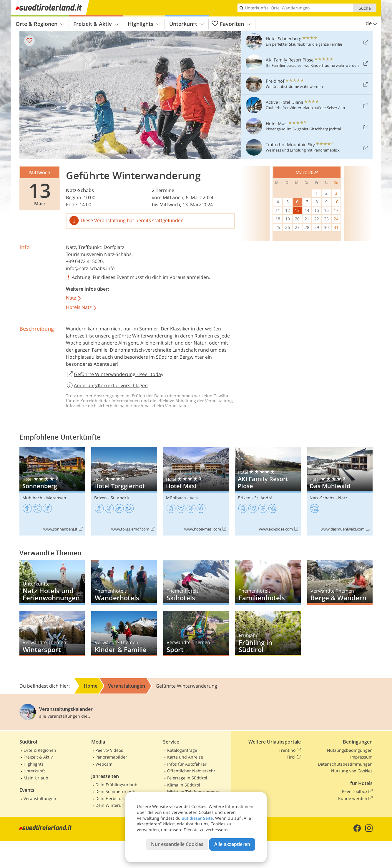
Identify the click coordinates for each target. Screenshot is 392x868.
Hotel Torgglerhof (124, 491)
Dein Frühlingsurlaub (116, 785)
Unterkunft (187, 24)
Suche (365, 8)
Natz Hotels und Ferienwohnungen (52, 582)
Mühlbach (32, 498)
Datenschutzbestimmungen (345, 764)
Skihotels (196, 582)
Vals (194, 498)
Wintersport (52, 634)
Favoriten (231, 24)
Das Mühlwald (340, 491)
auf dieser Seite (197, 818)
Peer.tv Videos (109, 750)
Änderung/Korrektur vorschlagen (107, 385)
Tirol (294, 757)
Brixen (101, 498)
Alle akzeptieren (232, 844)
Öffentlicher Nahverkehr (191, 771)
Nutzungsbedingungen (350, 750)
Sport (196, 634)
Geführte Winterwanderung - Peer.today (115, 375)
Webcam (104, 764)
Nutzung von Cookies (352, 771)
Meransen (56, 498)
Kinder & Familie (124, 634)
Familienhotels (268, 582)
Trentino (290, 750)
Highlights (144, 24)
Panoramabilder (111, 757)
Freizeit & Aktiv (96, 24)
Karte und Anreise (185, 757)
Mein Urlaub (36, 778)
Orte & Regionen (40, 24)
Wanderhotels (124, 582)
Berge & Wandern (340, 582)
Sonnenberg (52, 491)
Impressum (361, 757)
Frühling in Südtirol (268, 634)
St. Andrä (120, 498)
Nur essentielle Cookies (177, 844)
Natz (71, 247)
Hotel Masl (196, 491)
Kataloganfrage (182, 750)
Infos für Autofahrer (187, 764)
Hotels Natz (82, 308)
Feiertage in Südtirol (187, 778)
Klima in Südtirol (184, 785)
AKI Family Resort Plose (268, 491)
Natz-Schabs (80, 190)
